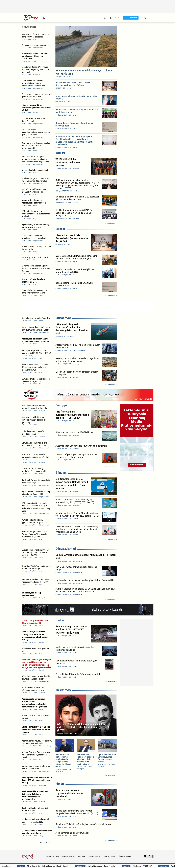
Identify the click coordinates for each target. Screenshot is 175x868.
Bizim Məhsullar (94, 856)
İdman (60, 784)
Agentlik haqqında (52, 856)
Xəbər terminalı (131, 18)
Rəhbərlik (82, 856)
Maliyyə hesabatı (69, 856)
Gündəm (61, 473)
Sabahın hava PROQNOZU (148, 866)
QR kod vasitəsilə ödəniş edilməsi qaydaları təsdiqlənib (54, 866)
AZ (116, 18)
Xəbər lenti (29, 27)
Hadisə (60, 620)
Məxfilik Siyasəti (110, 856)
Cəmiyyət (62, 405)
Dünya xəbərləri (66, 549)
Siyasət (60, 229)
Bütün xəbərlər (110, 223)
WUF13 (60, 153)
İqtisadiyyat (63, 318)
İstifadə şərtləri (125, 856)
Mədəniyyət (63, 690)
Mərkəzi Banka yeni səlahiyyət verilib (106, 866)
